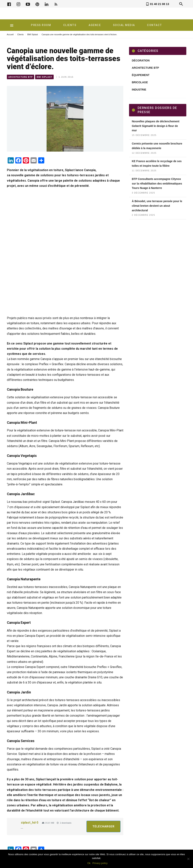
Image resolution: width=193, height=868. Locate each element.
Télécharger (103, 826)
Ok (89, 863)
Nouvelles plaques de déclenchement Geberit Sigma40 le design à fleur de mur (156, 126)
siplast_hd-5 (30, 823)
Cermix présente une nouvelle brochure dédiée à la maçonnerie (157, 146)
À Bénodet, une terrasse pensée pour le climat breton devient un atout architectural (157, 206)
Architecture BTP (21, 77)
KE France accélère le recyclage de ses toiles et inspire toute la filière (157, 163)
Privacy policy (100, 863)
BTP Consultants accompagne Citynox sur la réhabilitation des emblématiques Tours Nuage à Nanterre (157, 184)
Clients (20, 34)
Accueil (10, 34)
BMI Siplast (33, 34)
